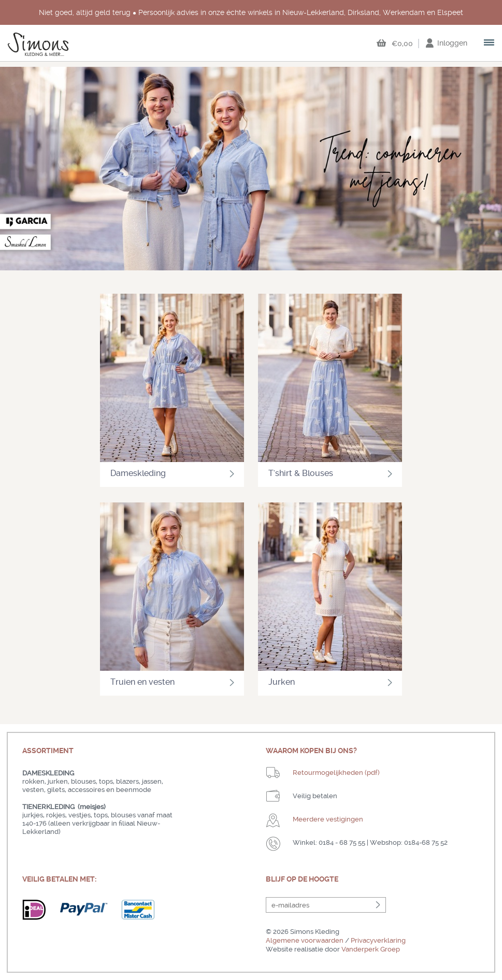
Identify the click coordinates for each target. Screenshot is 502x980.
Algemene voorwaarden (305, 940)
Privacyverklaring (378, 940)
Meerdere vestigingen (328, 819)
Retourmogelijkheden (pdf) (336, 773)
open (490, 44)
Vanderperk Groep (371, 949)
